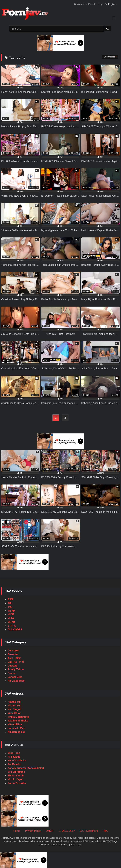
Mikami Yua (14, 706)
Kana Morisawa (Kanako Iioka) (26, 768)
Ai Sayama (14, 757)
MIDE (11, 614)
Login (101, 4)
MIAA (11, 618)
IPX (10, 607)
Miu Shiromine (16, 772)
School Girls (15, 677)
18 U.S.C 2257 (67, 831)
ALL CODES (15, 630)
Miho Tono (14, 753)
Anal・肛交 (14, 658)
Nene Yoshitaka (17, 761)
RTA (105, 831)
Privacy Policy (33, 831)
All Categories (16, 681)
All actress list (16, 732)
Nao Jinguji (14, 709)
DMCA (50, 831)
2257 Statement (89, 831)
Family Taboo (16, 669)
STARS (12, 626)
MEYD (11, 611)
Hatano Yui (14, 702)
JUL (10, 603)
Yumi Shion (14, 713)
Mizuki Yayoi (15, 779)
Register (112, 4)
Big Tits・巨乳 (16, 662)
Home (17, 831)
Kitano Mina (15, 724)
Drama (12, 673)
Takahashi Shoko (18, 721)
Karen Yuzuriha (17, 783)
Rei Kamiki (14, 764)
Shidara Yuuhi (16, 776)
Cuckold (13, 666)
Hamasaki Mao (16, 728)
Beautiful (13, 654)
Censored (13, 651)
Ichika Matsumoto (18, 717)
